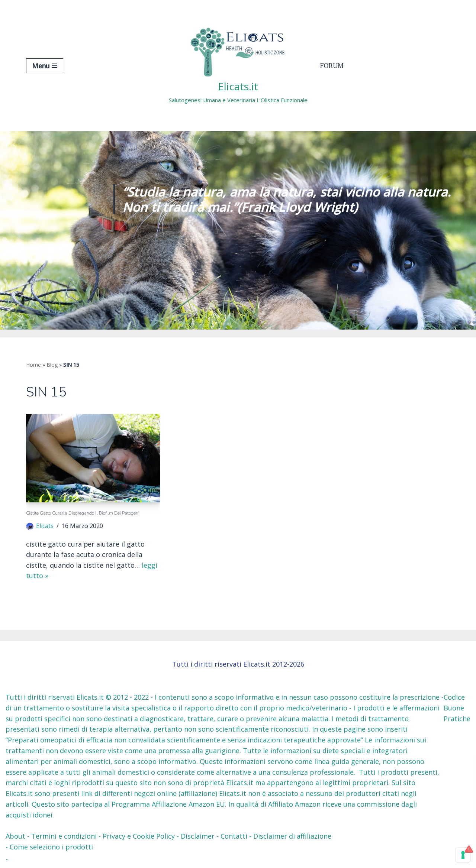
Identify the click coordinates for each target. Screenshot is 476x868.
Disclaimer (198, 837)
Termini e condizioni (64, 837)
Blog (52, 365)
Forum (332, 66)
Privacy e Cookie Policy (139, 837)
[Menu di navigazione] (45, 66)
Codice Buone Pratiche (457, 708)
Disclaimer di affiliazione (292, 837)
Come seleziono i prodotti (51, 847)
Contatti (234, 837)
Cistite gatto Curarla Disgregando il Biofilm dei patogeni (83, 514)
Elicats (45, 526)
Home (33, 365)
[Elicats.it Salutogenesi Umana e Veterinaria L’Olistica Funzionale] (238, 66)
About (15, 837)
